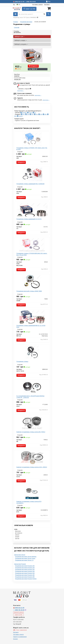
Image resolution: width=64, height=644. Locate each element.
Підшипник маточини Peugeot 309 (25, 573)
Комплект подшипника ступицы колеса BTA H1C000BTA (29, 502)
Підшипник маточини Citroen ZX (24, 560)
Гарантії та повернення (20, 637)
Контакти (47, 4)
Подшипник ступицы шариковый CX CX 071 (29, 219)
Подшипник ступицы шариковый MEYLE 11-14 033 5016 (31, 326)
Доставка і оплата (37, 4)
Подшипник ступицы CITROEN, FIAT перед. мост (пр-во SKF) (32, 149)
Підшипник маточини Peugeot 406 (25, 577)
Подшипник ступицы (22, 361)
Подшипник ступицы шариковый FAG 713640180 (30, 184)
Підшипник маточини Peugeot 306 (25, 571)
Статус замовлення (20, 630)
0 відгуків (17, 27)
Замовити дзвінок (19, 612)
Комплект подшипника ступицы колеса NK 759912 (31, 432)
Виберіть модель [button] (21, 44)
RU (14, 4)
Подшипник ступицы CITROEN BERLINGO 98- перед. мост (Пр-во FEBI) (32, 254)
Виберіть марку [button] (21, 40)
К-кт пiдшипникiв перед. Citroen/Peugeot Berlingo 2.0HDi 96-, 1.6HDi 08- (30, 397)
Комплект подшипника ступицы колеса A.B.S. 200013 (32, 467)
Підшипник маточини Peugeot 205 (25, 566)
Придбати (33, 66)
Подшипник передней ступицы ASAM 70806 (29, 291)
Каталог (15, 639)
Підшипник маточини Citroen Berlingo (26, 557)
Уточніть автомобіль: (17, 32)
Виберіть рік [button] (19, 37)
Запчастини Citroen (20, 555)
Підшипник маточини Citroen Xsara (25, 558)
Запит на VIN (29, 9)
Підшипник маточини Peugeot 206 (25, 568)
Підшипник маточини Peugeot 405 (25, 575)
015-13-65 (19, 608)
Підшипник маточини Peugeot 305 (25, 569)
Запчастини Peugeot (20, 564)
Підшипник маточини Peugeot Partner (26, 579)
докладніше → (21, 91)
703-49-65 (19, 610)
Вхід (48, 2)
